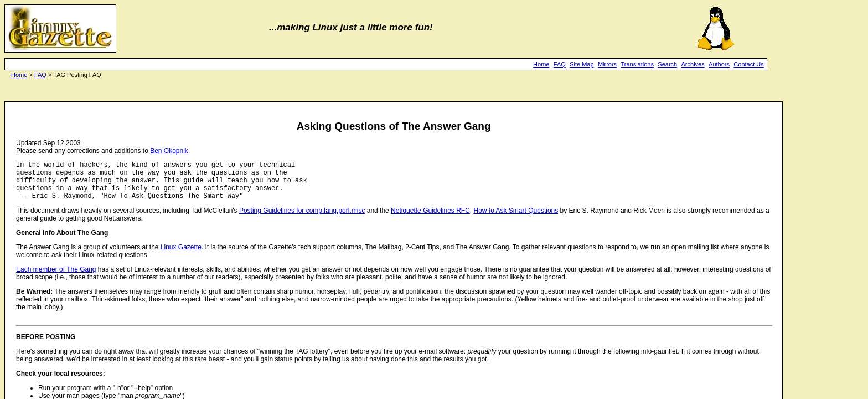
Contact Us (748, 64)
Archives (693, 64)
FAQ (560, 64)
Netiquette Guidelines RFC (430, 219)
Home (541, 64)
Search (667, 64)
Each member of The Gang (56, 278)
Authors (719, 64)
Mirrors (607, 64)
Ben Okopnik (169, 151)
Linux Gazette (181, 255)
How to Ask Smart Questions (516, 219)
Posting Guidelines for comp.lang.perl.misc (302, 219)
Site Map (582, 64)
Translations (637, 64)
